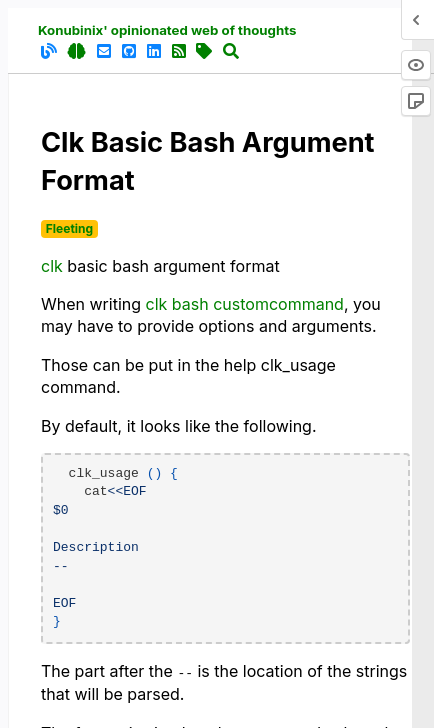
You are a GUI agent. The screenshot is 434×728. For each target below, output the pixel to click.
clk (52, 266)
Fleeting (69, 228)
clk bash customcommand (245, 304)
